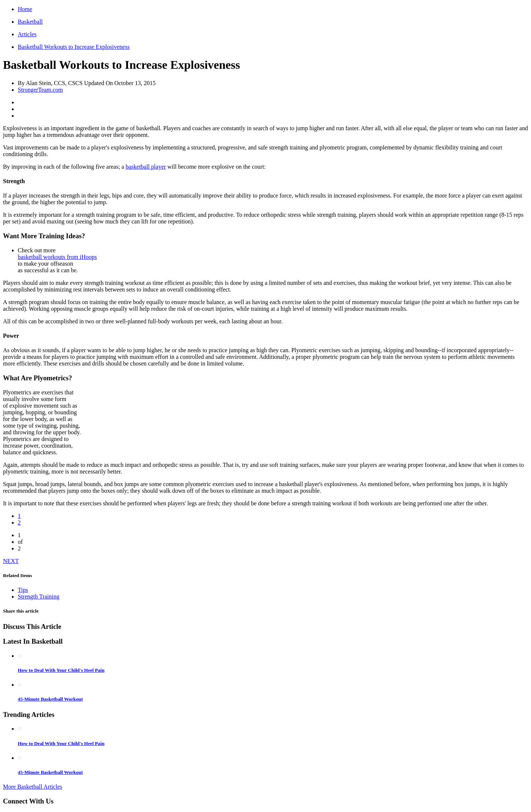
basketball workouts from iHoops (57, 257)
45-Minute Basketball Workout (50, 699)
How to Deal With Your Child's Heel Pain (61, 670)
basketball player (146, 167)
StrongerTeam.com (40, 90)
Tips (23, 590)
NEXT (11, 561)
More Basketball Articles (33, 787)
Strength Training (38, 597)
